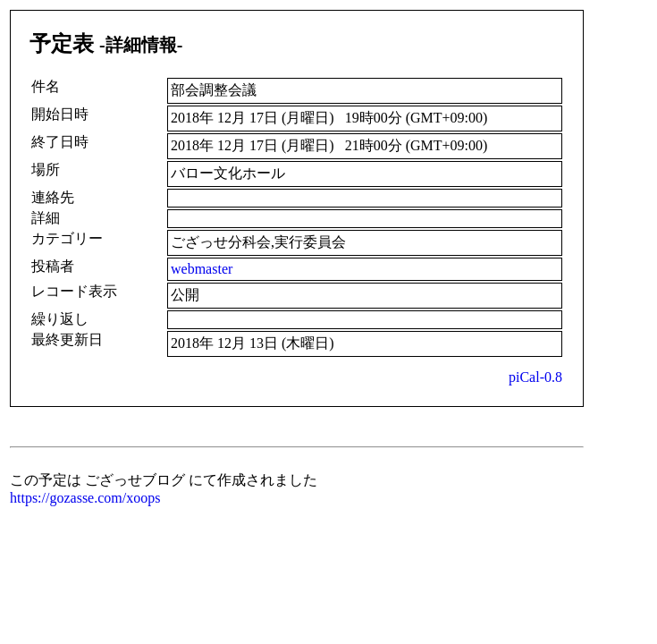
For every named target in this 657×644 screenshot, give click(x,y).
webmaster (202, 269)
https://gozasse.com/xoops (85, 498)
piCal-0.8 (535, 377)
